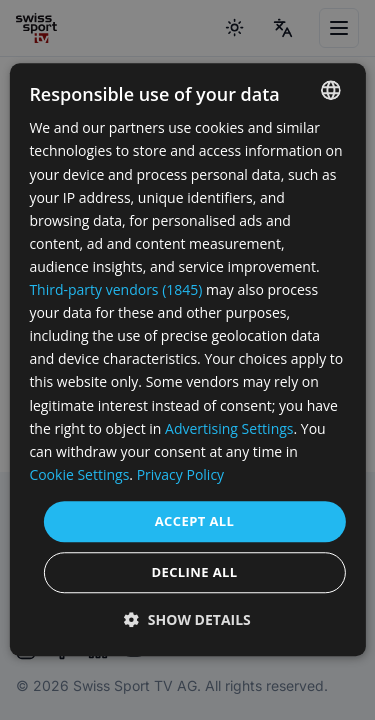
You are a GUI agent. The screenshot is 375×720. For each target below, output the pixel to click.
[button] (187, 620)
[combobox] (331, 90)
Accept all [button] (195, 521)
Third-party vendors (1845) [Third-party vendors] (115, 289)
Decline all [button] (194, 573)
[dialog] (187, 359)
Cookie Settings (79, 474)
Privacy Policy (180, 474)
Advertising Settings (229, 428)
